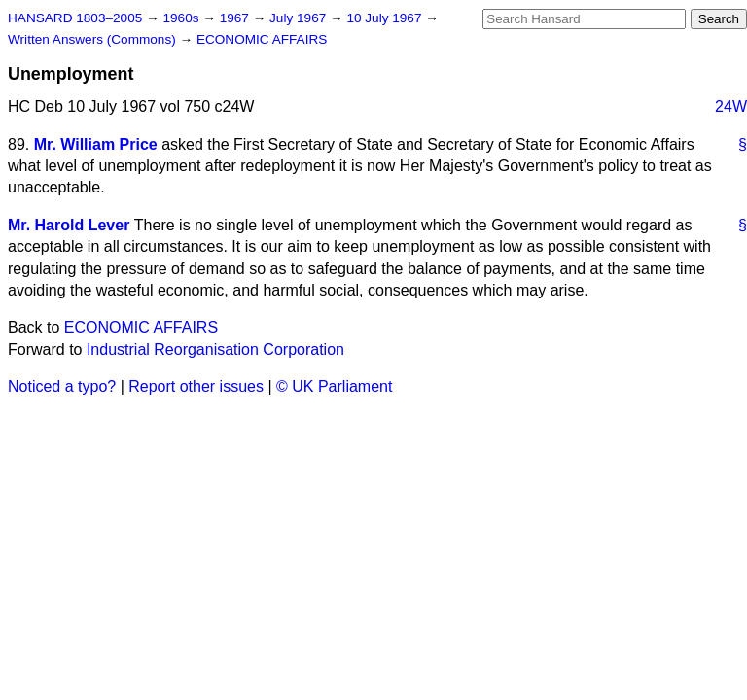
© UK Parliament (334, 386)
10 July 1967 (386, 18)
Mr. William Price (96, 144)
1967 (236, 18)
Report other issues (196, 386)
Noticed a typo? (62, 386)
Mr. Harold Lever (69, 225)
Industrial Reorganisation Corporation (215, 350)
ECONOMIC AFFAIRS (262, 39)
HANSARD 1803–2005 (75, 18)
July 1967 (300, 18)
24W (731, 106)
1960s (182, 18)
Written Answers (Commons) (94, 39)
